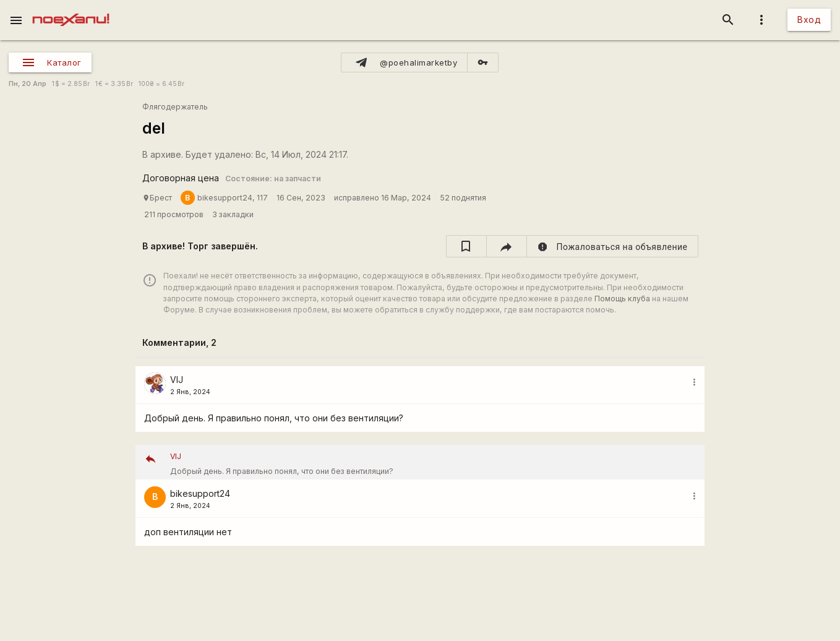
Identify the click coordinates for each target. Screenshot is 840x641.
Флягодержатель (175, 107)
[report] (613, 246)
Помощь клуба (622, 299)
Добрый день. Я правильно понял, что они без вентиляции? (433, 462)
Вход (809, 19)
